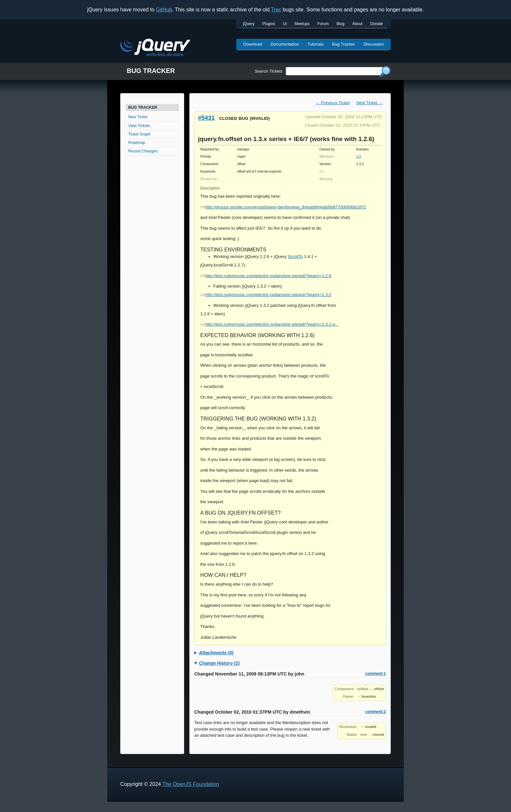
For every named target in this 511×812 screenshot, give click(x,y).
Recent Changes (143, 151)
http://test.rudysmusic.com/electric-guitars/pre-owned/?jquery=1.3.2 (266, 295)
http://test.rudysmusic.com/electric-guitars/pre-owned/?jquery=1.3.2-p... (270, 324)
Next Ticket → (369, 103)
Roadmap (137, 143)
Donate (377, 24)
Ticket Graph (139, 134)
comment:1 (376, 674)
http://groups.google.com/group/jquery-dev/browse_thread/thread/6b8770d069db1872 (283, 207)
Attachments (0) (216, 653)
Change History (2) (219, 663)
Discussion (374, 44)
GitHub (164, 10)
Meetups (302, 24)
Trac (276, 10)
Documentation (285, 44)
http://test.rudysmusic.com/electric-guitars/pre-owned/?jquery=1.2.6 (266, 276)
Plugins (269, 24)
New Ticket (138, 117)
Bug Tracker (343, 44)
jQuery (248, 24)
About (357, 24)
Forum (323, 24)
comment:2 (376, 712)
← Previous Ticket (333, 103)
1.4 (358, 157)
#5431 (206, 118)
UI (285, 24)
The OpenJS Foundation (191, 784)
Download (253, 44)
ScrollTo (295, 256)
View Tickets (139, 126)
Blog (341, 24)
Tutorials (316, 44)
